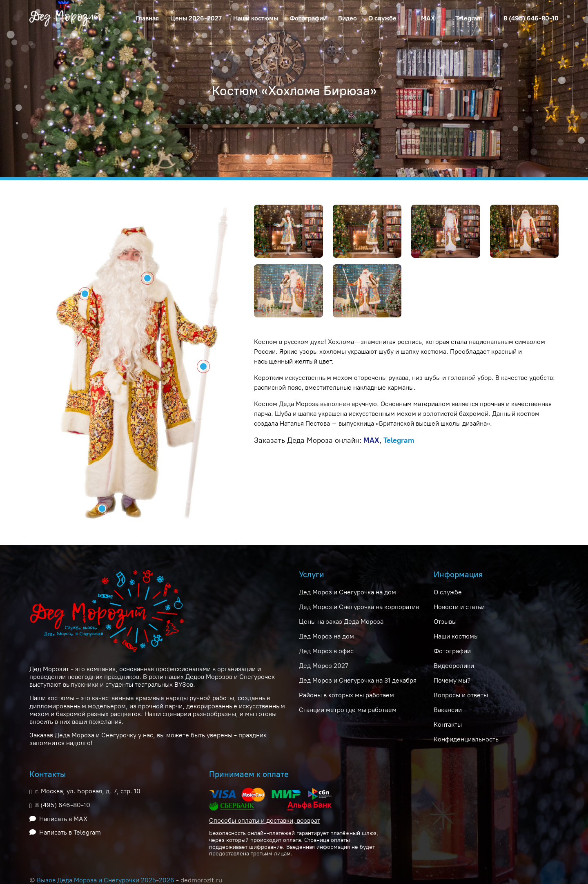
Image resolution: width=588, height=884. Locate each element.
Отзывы (445, 622)
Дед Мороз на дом (326, 636)
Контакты (448, 724)
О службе (448, 592)
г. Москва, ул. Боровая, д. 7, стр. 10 (88, 791)
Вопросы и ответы (461, 695)
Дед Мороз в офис (326, 651)
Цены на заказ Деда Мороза (341, 622)
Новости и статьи (459, 607)
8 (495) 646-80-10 (531, 18)
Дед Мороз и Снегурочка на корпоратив (359, 607)
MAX (428, 18)
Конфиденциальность (466, 739)
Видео (347, 18)
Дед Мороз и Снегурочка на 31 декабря (358, 680)
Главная (147, 18)
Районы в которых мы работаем (346, 695)
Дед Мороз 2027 (324, 666)
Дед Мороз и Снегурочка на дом (347, 592)
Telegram (469, 18)
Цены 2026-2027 (196, 18)
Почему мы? (452, 680)
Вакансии (448, 710)
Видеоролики (454, 666)
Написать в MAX (63, 819)
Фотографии (308, 18)
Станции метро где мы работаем (348, 710)
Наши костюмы (256, 18)
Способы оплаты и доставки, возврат (265, 820)
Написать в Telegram (70, 832)
